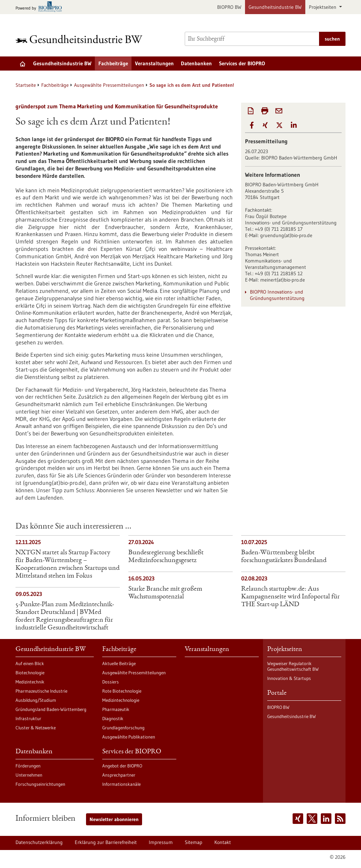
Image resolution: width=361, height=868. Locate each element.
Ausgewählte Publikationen (129, 737)
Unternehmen (29, 775)
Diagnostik (113, 718)
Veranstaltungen (154, 63)
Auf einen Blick (30, 663)
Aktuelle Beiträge (119, 663)
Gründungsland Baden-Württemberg (51, 709)
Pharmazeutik (116, 709)
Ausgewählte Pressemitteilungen (109, 85)
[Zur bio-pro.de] (41, 7)
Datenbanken (196, 63)
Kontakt (223, 842)
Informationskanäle (121, 784)
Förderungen (28, 766)
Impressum (161, 842)
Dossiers (111, 682)
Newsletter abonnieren (114, 819)
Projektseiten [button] (323, 7)
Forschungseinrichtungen (40, 784)
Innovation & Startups (289, 678)
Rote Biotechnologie (122, 691)
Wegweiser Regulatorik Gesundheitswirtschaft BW (293, 666)
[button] (252, 125)
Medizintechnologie (121, 700)
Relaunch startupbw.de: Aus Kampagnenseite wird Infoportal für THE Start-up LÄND (290, 597)
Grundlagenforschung (123, 728)
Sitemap (194, 842)
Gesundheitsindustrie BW (275, 7)
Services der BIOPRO (242, 63)
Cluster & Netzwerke (36, 728)
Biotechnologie (30, 673)
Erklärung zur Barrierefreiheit (106, 842)
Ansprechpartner (119, 775)
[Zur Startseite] (81, 39)
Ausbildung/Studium (36, 700)
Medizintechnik (30, 682)
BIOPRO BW (229, 7)
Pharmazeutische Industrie (41, 691)
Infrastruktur (28, 718)
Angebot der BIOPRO (122, 766)
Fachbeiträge (113, 63)
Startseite (26, 85)
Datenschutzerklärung (39, 842)
